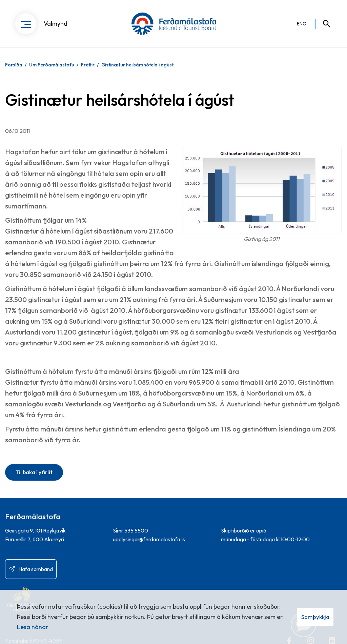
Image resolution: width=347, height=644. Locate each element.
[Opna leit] (324, 24)
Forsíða (14, 65)
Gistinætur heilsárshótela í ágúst (137, 65)
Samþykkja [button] (315, 617)
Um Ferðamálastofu (52, 65)
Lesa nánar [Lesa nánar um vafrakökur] (33, 627)
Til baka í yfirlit (34, 472)
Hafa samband (36, 569)
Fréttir (88, 65)
